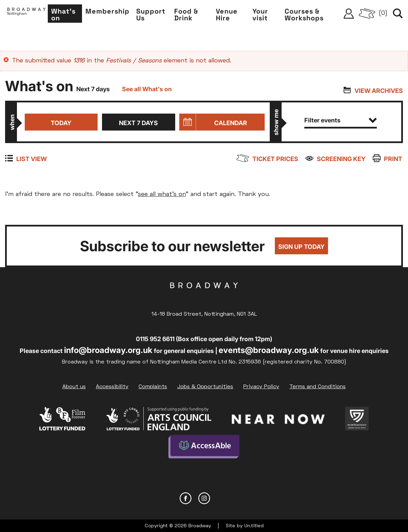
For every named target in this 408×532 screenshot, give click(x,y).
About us (74, 387)
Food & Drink (192, 16)
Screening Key (342, 159)
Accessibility (112, 387)
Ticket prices (276, 159)
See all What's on (147, 89)
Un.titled (254, 525)
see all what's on (162, 194)
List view (32, 159)
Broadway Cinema (204, 296)
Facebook (186, 497)
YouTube (223, 497)
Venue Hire (232, 16)
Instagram (204, 497)
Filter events (341, 120)
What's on (72, 16)
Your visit (264, 16)
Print (394, 159)
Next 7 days (138, 123)
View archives (379, 91)
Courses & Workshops (307, 16)
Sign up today (301, 247)
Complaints (153, 387)
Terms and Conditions (318, 387)
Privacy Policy (261, 387)
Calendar (231, 123)
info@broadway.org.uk (108, 350)
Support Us (158, 16)
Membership (115, 12)
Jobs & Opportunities (205, 387)
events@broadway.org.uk (269, 350)
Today (61, 123)
